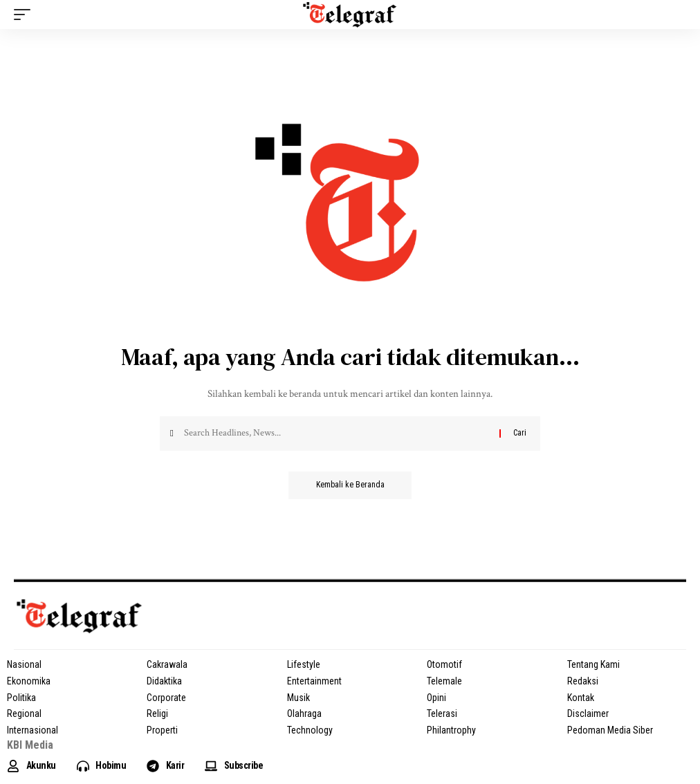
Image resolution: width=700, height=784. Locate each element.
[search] (676, 15)
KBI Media (30, 745)
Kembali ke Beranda (350, 485)
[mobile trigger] (26, 15)
